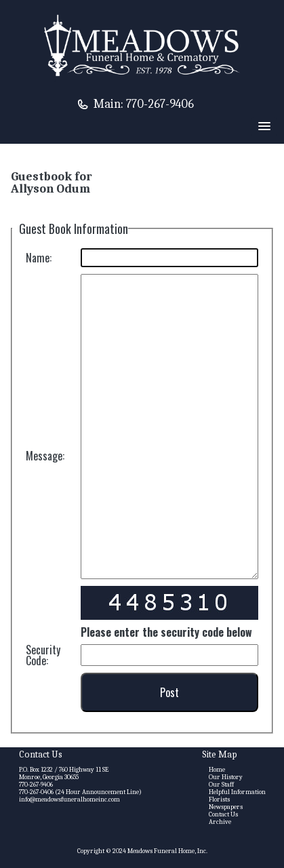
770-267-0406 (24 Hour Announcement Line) (80, 792)
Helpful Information (237, 792)
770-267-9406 (160, 104)
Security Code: (43, 655)
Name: (39, 258)
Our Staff (221, 785)
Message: (45, 456)
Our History (226, 777)
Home (217, 770)
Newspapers (226, 807)
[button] (264, 127)
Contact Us (223, 814)
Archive (220, 822)
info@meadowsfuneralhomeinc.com (69, 800)
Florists (219, 800)
